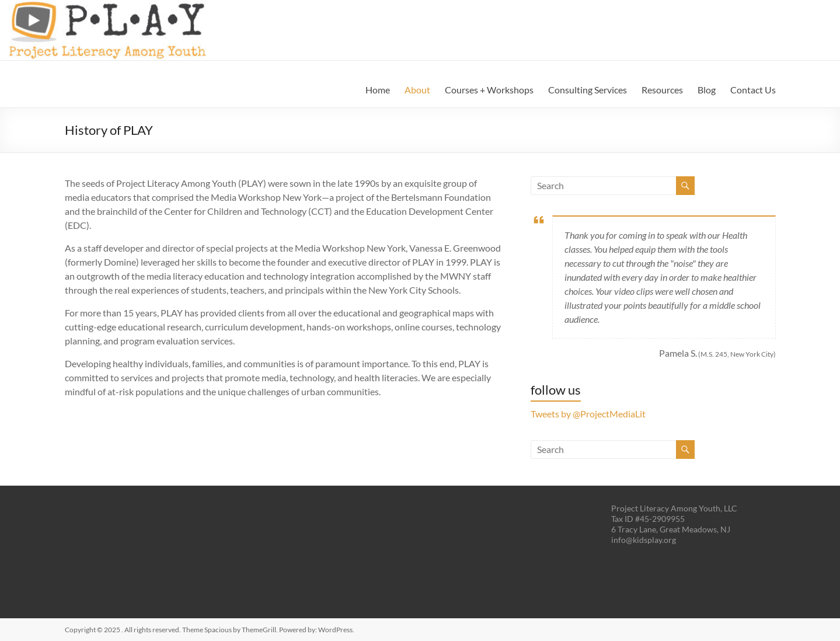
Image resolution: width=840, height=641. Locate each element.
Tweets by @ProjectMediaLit (588, 414)
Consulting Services (588, 90)
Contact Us (753, 90)
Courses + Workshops (489, 90)
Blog (707, 90)
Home (378, 90)
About (417, 90)
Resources (662, 90)
